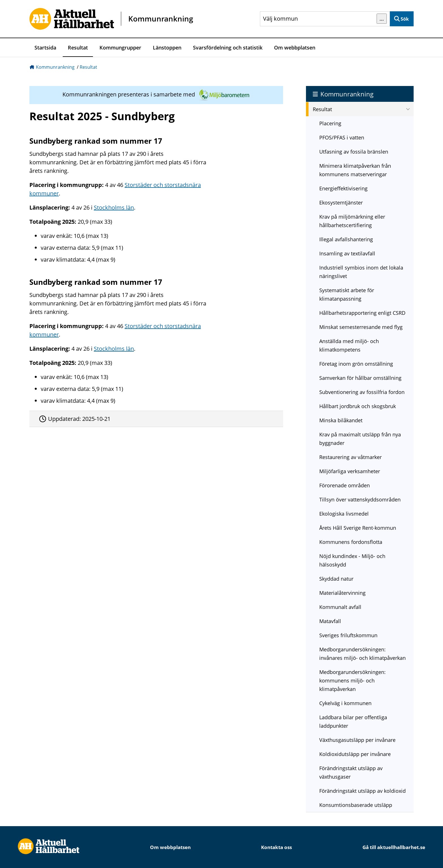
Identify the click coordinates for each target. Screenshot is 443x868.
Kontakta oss (276, 847)
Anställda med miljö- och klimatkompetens (349, 345)
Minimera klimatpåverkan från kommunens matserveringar (355, 170)
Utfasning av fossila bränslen (354, 152)
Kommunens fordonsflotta (351, 542)
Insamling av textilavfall (347, 253)
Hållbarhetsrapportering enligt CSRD (362, 313)
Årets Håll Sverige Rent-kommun (358, 528)
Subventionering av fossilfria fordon (362, 392)
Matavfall (330, 621)
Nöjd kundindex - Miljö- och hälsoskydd (352, 560)
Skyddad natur (336, 579)
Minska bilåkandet (341, 420)
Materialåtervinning (342, 593)
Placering (330, 123)
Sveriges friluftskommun (348, 635)
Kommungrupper (120, 48)
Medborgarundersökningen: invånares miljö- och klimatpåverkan (362, 654)
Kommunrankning (55, 67)
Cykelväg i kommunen (345, 703)
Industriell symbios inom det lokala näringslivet (361, 272)
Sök (405, 19)
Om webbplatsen (295, 48)
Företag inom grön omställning (356, 364)
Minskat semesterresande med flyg (361, 327)
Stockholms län (114, 207)
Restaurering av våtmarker (350, 457)
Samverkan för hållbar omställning (360, 378)
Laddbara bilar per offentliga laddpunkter (353, 721)
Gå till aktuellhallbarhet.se (394, 847)
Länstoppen (167, 48)
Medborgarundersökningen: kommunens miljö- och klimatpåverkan (352, 680)
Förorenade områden (345, 485)
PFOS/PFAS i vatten (342, 137)
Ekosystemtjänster (341, 203)
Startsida (45, 48)
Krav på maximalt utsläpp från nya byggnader (360, 439)
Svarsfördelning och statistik (228, 48)
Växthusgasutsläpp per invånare (357, 740)
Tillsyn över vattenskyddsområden (360, 499)
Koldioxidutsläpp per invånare (355, 754)
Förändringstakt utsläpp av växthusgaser (351, 772)
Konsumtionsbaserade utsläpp (356, 805)
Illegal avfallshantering (346, 239)
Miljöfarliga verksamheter (350, 471)
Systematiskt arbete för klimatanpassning (347, 294)
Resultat (78, 48)
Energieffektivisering (343, 188)
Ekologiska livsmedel (344, 514)
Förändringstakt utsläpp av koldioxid (362, 791)
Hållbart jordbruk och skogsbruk (358, 406)
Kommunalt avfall (340, 607)
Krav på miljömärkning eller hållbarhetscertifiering (352, 221)
